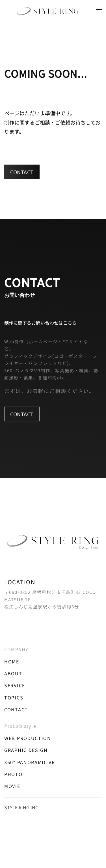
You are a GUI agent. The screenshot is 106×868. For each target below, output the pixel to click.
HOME (12, 661)
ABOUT (13, 673)
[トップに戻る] (53, 11)
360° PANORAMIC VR (30, 762)
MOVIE (12, 786)
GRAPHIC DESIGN (26, 750)
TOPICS (14, 697)
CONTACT (22, 172)
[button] (99, 11)
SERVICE (15, 685)
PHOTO (13, 774)
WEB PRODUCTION (28, 738)
